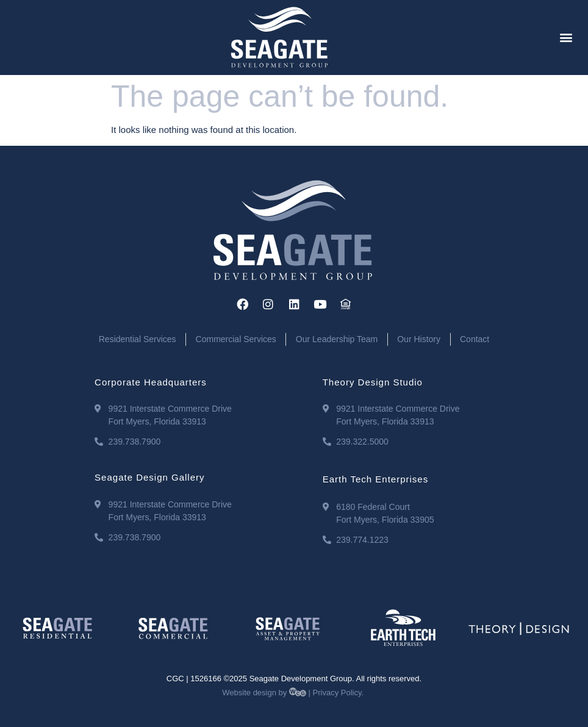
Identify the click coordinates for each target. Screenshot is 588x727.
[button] (566, 38)
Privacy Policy (337, 693)
